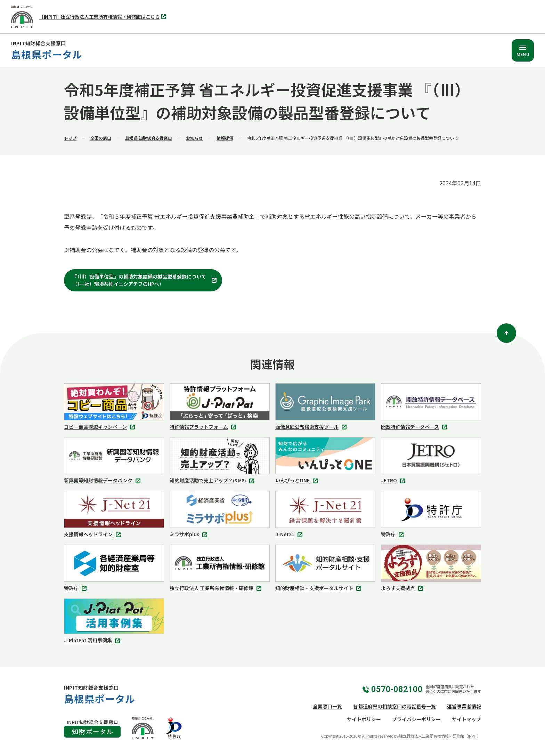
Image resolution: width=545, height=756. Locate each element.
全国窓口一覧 (327, 706)
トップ (70, 138)
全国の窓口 (101, 138)
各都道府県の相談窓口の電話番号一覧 (394, 706)
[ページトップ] (506, 333)
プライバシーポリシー (416, 719)
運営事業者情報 (464, 706)
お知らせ (194, 138)
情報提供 (225, 138)
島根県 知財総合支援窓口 (149, 138)
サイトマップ (466, 719)
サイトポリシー (364, 719)
